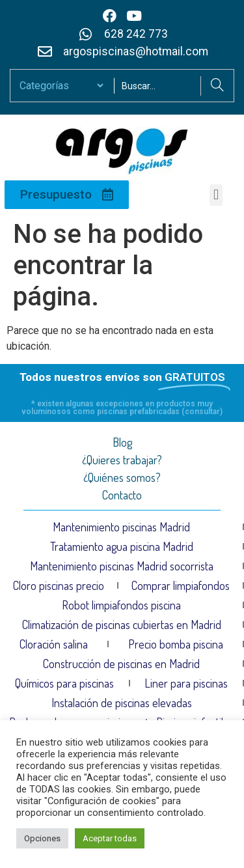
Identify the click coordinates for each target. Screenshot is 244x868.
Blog (122, 442)
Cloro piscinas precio (59, 585)
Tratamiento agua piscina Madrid (122, 546)
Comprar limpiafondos (181, 585)
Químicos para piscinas (64, 683)
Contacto (122, 495)
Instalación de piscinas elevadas (122, 703)
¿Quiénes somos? (122, 477)
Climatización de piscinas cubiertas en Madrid (122, 624)
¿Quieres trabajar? (122, 460)
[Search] (217, 86)
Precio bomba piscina (176, 644)
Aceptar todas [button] (110, 838)
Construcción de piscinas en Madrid (121, 664)
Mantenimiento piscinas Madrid (121, 527)
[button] (216, 195)
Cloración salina (54, 644)
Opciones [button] (42, 838)
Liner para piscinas (186, 683)
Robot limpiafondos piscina (121, 605)
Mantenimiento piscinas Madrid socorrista (122, 566)
